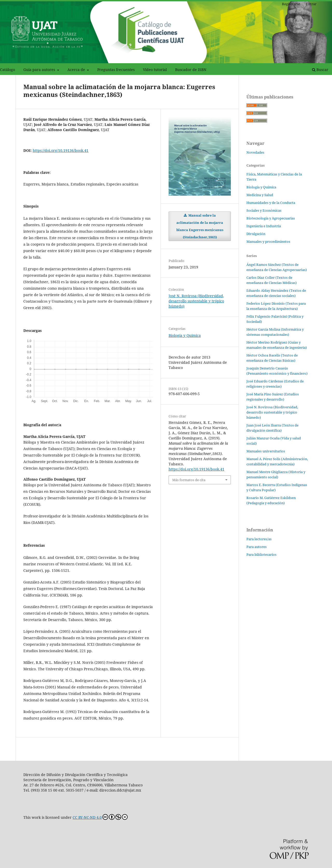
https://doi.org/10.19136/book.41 (61, 150)
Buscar (320, 70)
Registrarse (291, 4)
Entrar (311, 4)
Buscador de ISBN (191, 70)
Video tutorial (155, 70)
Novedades (255, 152)
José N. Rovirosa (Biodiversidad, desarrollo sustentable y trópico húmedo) (196, 301)
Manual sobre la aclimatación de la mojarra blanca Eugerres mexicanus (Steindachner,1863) (200, 226)
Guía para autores (40, 70)
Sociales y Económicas (264, 210)
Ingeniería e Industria (264, 226)
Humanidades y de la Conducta (271, 203)
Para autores (257, 547)
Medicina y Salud (260, 195)
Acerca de (77, 70)
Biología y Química (185, 335)
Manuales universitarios (266, 451)
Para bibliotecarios (261, 554)
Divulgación (256, 234)
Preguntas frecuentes (116, 70)
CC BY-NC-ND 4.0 (100, 817)
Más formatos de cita (189, 480)
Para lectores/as (259, 539)
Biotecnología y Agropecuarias (271, 218)
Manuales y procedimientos (268, 241)
